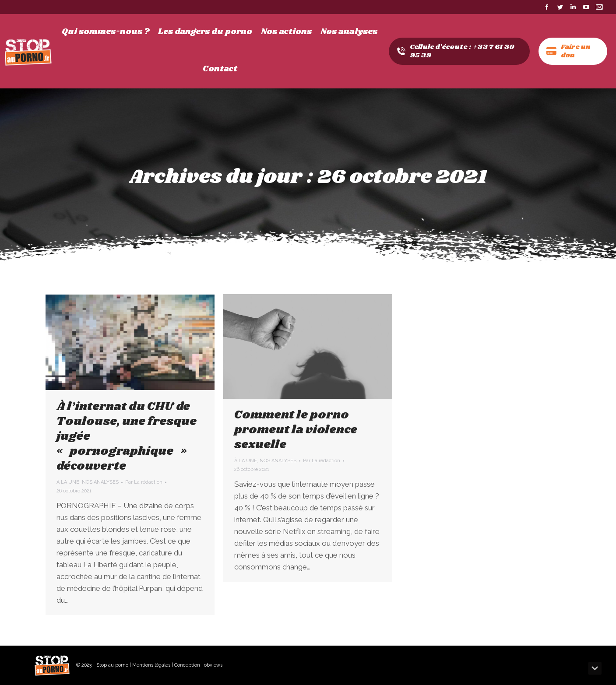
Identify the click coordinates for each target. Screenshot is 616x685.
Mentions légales (151, 665)
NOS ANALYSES (100, 482)
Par (144, 482)
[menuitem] (106, 32)
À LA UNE (68, 482)
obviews (213, 665)
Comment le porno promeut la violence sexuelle (296, 430)
